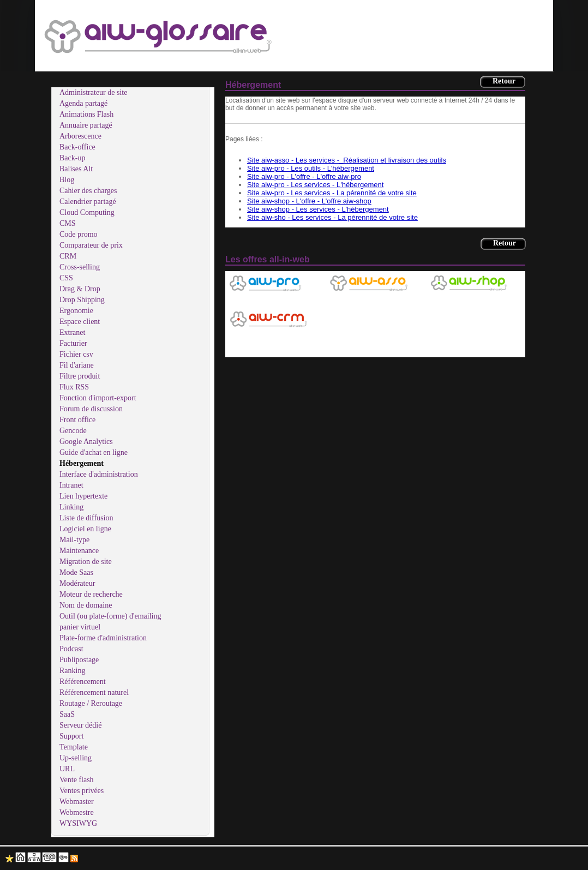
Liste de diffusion (86, 518)
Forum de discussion (91, 409)
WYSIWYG (78, 823)
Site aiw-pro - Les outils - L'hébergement (311, 168)
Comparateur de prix (91, 245)
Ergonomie (76, 311)
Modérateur (77, 583)
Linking (71, 507)
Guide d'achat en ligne (94, 452)
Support (71, 736)
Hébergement (82, 463)
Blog (67, 180)
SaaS (67, 714)
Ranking (72, 671)
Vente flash (77, 780)
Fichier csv (76, 354)
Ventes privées (82, 791)
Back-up (72, 158)
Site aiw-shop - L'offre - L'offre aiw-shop (309, 201)
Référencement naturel (94, 692)
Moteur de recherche (91, 594)
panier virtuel (80, 627)
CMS (68, 223)
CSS (66, 278)
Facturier (73, 343)
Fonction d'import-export (98, 398)
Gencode (73, 431)
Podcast (71, 649)
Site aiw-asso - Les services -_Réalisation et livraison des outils (347, 160)
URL (67, 769)
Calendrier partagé (88, 202)
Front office (77, 420)
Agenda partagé (83, 103)
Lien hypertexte (83, 496)
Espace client (80, 322)
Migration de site (86, 562)
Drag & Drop (80, 289)
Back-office (77, 147)
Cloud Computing (87, 212)
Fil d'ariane (77, 365)
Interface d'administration (99, 474)
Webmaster (77, 802)
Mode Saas (76, 572)
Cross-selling (80, 267)
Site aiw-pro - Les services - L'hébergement (315, 185)
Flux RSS (74, 387)
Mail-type (74, 540)
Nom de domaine (86, 605)
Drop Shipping (82, 300)
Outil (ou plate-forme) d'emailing (110, 616)
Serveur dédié (80, 725)
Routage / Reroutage (91, 703)
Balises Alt (76, 169)
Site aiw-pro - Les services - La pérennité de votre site (332, 193)
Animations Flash (86, 114)
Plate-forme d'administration (103, 638)
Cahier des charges (88, 191)
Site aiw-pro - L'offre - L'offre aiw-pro (304, 176)
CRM (68, 256)
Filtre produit (80, 376)
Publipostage (79, 660)
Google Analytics (86, 442)
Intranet (71, 485)
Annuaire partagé (86, 125)
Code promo (79, 234)
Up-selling (76, 758)
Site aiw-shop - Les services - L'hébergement (318, 209)
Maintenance (79, 551)
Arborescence (80, 136)
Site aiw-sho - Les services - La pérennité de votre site (332, 217)
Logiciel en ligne (85, 529)
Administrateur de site (93, 92)
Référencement (83, 682)
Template (74, 747)
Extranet (72, 332)
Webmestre (77, 812)
